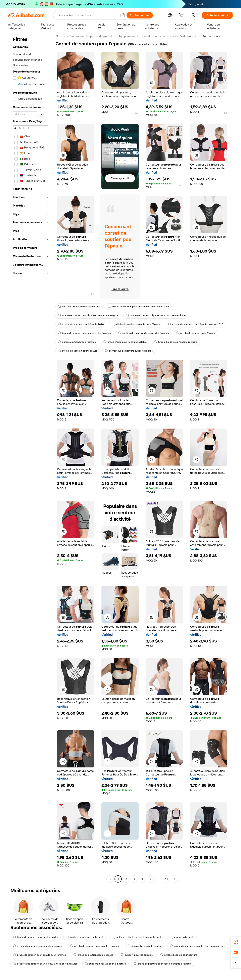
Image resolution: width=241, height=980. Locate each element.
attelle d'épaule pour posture (179, 955)
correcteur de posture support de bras (129, 351)
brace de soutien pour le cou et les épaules (84, 333)
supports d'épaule (182, 937)
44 (166, 879)
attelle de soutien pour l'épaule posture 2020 (196, 324)
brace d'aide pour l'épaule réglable (125, 342)
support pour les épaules (137, 955)
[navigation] (31, 458)
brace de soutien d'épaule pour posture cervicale (156, 315)
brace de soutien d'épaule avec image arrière (198, 946)
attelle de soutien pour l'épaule (196, 333)
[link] (236, 942)
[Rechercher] (140, 15)
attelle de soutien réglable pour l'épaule (136, 324)
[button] (123, 15)
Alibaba (60, 36)
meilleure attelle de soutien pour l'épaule (137, 937)
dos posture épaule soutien (145, 946)
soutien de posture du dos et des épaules (143, 333)
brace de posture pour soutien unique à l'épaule (163, 964)
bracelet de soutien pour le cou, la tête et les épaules (45, 964)
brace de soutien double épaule (93, 955)
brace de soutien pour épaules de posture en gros (88, 315)
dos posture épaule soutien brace (79, 307)
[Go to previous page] (110, 879)
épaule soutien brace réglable (77, 342)
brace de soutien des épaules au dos (36, 937)
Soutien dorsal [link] (212, 36)
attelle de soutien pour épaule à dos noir (38, 946)
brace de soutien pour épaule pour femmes (39, 955)
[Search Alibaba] (87, 15)
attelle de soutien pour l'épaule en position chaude (138, 307)
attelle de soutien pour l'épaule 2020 (81, 324)
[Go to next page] (174, 879)
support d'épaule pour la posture (105, 964)
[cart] (182, 16)
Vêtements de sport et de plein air (92, 36)
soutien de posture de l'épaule (85, 937)
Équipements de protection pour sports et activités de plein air (158, 36)
